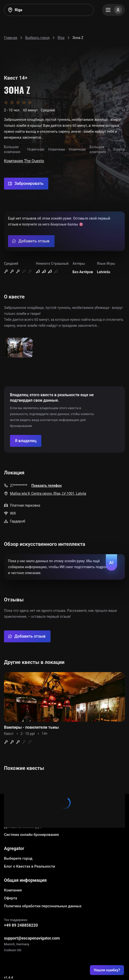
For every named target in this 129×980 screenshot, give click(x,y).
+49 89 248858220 (21, 925)
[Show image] (19, 348)
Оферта (11, 898)
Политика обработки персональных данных (43, 906)
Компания (13, 890)
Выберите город (18, 858)
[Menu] (114, 10)
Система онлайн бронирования (31, 835)
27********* (19, 486)
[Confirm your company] (26, 441)
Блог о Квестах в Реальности (30, 866)
